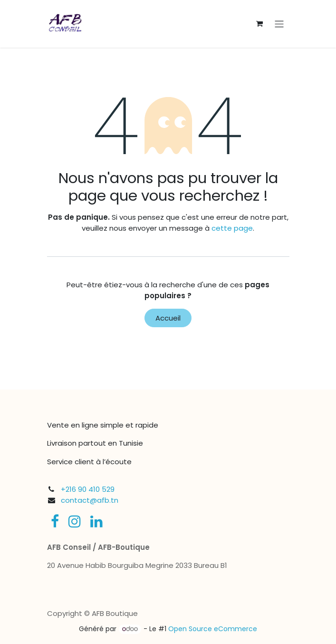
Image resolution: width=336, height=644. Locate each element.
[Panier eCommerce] (259, 24)
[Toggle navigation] (279, 24)
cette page (232, 228)
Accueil (168, 318)
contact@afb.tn (90, 500)
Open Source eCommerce (213, 629)
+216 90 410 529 (88, 489)
